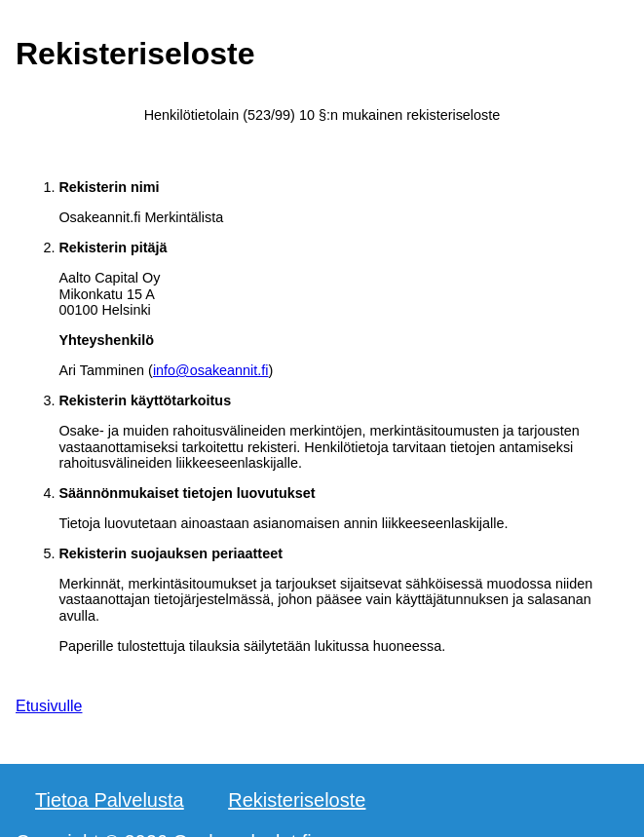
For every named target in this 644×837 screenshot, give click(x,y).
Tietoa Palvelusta (110, 800)
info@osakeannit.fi (211, 370)
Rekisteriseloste (297, 800)
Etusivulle (49, 706)
